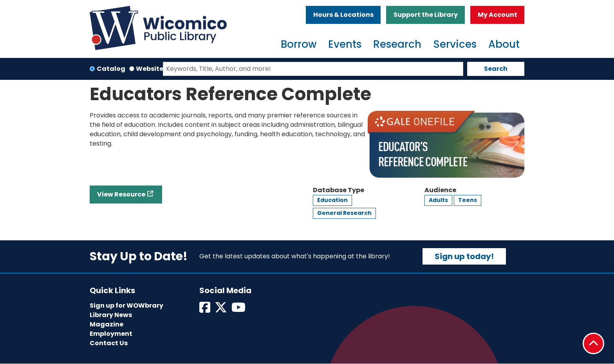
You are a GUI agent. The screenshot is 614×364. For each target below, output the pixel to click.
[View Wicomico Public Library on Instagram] (239, 310)
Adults (438, 200)
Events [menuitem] (345, 44)
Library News (111, 315)
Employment (111, 334)
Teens (468, 200)
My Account (498, 15)
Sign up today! (464, 256)
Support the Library (426, 15)
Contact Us (109, 343)
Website (150, 69)
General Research (344, 213)
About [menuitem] (504, 44)
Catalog (111, 69)
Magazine (107, 324)
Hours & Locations (343, 15)
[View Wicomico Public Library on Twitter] (221, 310)
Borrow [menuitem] (299, 44)
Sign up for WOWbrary (126, 305)
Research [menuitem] (397, 44)
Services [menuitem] (455, 44)
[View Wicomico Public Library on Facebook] (205, 310)
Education (332, 200)
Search (496, 69)
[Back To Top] (593, 343)
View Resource (121, 194)
